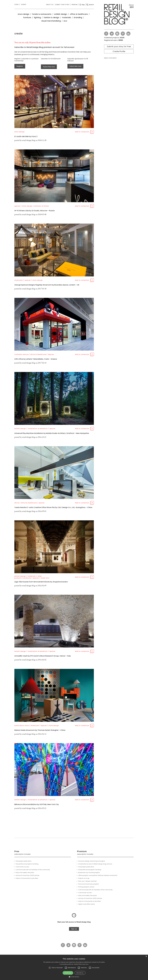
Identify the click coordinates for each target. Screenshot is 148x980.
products (27, 578)
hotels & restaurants (42, 14)
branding (78, 17)
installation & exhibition (38, 429)
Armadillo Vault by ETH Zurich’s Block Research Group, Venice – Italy (43, 656)
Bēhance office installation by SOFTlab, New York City (37, 804)
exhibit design (61, 14)
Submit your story (62, 5)
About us (50, 5)
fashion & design (51, 17)
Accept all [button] (68, 973)
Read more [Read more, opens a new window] (85, 964)
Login (16, 4)
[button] (50, 968)
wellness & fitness (42, 206)
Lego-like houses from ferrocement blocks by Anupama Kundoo (41, 582)
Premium (75, 5)
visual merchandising (51, 21)
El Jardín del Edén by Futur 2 (26, 136)
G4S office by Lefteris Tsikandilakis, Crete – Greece (36, 359)
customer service (21, 354)
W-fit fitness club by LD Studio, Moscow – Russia (34, 211)
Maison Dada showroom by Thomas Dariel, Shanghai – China (40, 730)
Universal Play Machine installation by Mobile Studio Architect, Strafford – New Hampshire (52, 433)
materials (66, 17)
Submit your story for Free (119, 46)
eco (65, 21)
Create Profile (119, 51)
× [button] (146, 956)
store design (23, 14)
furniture (27, 17)
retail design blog (29, 140)
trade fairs (45, 578)
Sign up (74, 929)
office (17, 503)
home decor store (22, 726)
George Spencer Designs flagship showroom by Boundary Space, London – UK (47, 285)
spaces (17, 206)
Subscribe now (49, 67)
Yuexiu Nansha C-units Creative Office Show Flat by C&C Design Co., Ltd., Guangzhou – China (53, 507)
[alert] (74, 967)
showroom (19, 280)
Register (20, 66)
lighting (37, 17)
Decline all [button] (80, 973)
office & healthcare (79, 14)
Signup (24, 4)
